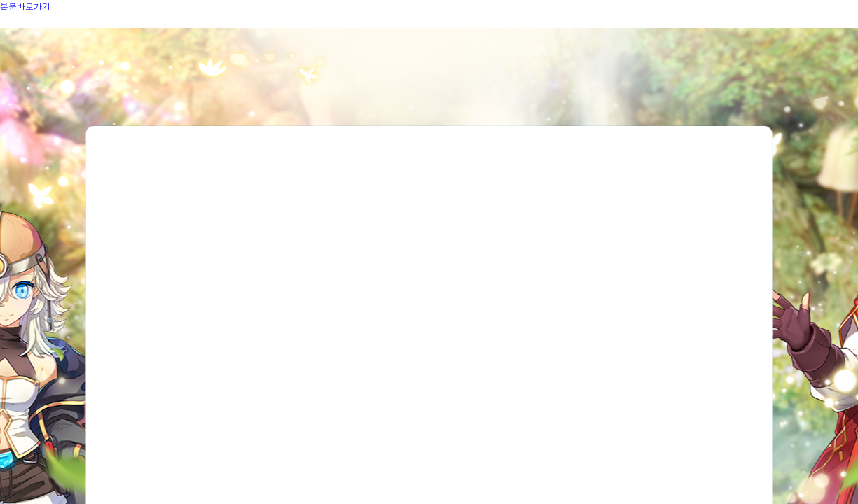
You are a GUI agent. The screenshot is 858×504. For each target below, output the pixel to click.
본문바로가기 (25, 6)
